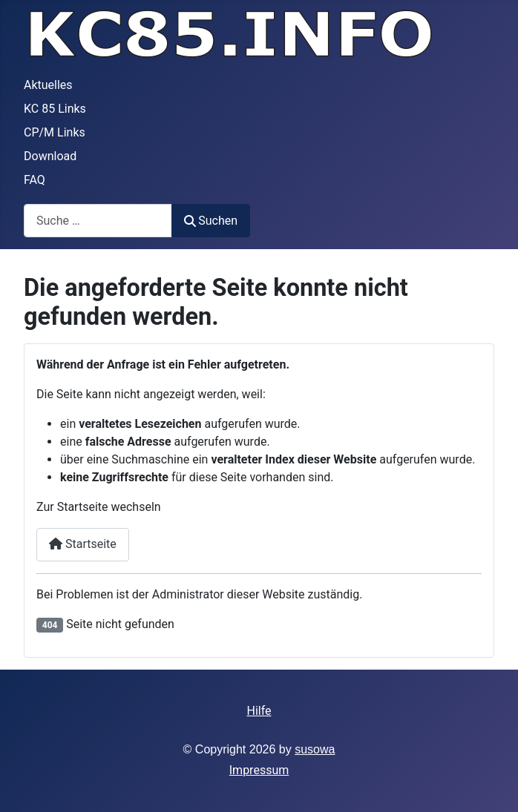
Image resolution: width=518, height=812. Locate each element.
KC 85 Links (55, 109)
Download (50, 156)
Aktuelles (48, 85)
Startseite (83, 544)
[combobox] (98, 221)
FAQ (35, 180)
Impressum (259, 770)
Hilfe (259, 711)
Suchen (211, 221)
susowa (315, 749)
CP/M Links (55, 132)
